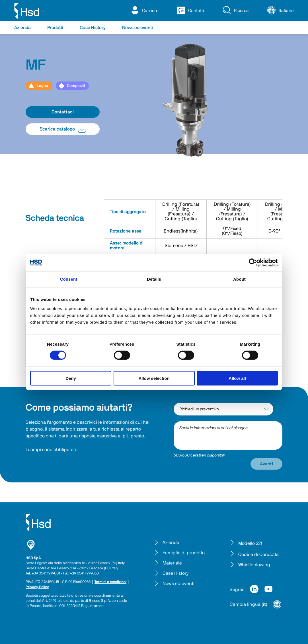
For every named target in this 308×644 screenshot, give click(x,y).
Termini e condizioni (110, 582)
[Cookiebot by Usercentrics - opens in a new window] (253, 263)
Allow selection (154, 378)
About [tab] (239, 279)
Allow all (237, 378)
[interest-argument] (223, 409)
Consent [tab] (69, 279)
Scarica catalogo (63, 129)
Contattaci (63, 112)
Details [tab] (154, 279)
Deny (71, 378)
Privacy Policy (37, 587)
